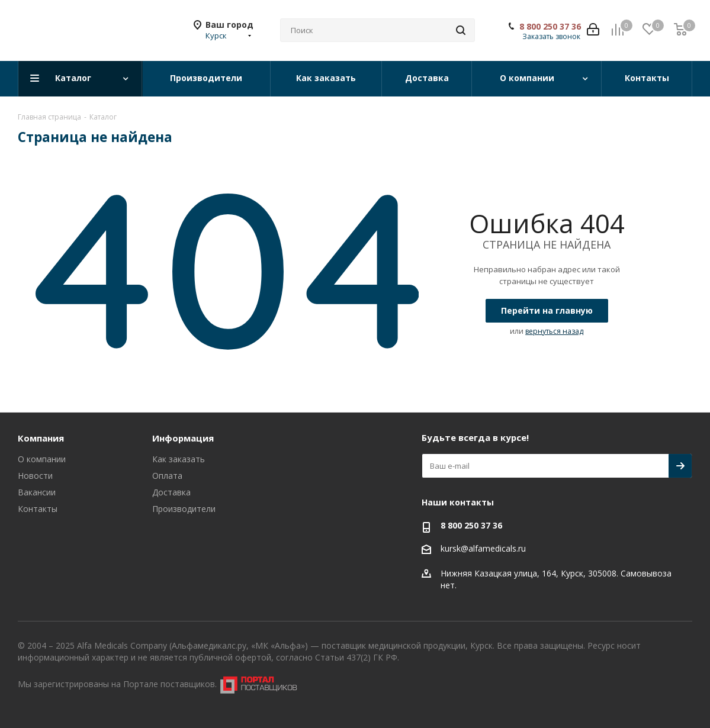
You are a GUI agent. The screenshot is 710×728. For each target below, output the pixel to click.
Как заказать (179, 459)
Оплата (167, 476)
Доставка (171, 492)
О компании (42, 459)
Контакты (38, 509)
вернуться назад (554, 331)
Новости (35, 476)
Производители (184, 509)
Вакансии (37, 492)
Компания (41, 438)
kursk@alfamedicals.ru (483, 548)
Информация (183, 438)
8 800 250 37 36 (550, 27)
